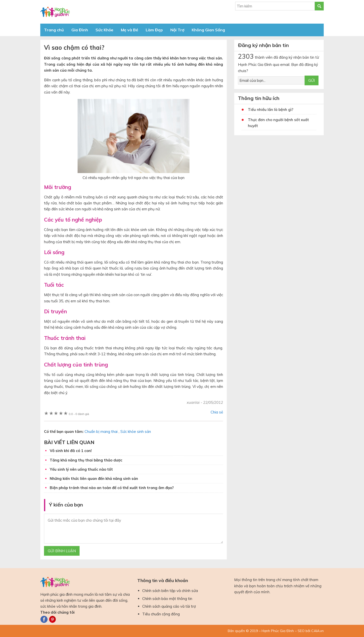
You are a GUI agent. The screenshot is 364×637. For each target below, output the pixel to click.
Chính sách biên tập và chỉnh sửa (170, 591)
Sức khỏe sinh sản (136, 432)
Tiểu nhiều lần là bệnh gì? (271, 110)
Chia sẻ (217, 412)
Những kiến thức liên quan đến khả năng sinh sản (94, 478)
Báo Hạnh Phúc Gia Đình (85, 12)
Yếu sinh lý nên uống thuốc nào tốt (81, 469)
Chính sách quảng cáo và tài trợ (169, 606)
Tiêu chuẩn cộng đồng (161, 614)
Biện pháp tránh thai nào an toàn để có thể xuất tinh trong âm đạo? (112, 488)
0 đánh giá (79, 414)
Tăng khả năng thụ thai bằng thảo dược (86, 460)
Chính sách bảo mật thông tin (167, 599)
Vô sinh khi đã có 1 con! (71, 451)
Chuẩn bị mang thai (101, 432)
